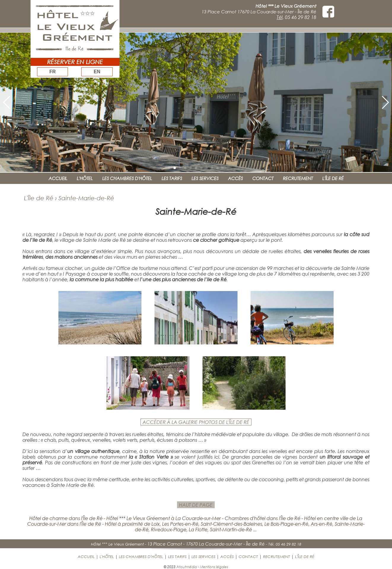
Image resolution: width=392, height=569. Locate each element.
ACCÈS (235, 178)
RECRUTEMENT (298, 178)
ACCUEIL (58, 178)
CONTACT (263, 178)
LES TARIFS (172, 178)
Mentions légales (214, 567)
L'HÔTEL (85, 178)
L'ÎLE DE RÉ (333, 178)
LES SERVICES (205, 178)
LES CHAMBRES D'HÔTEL (127, 178)
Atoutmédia (187, 567)
